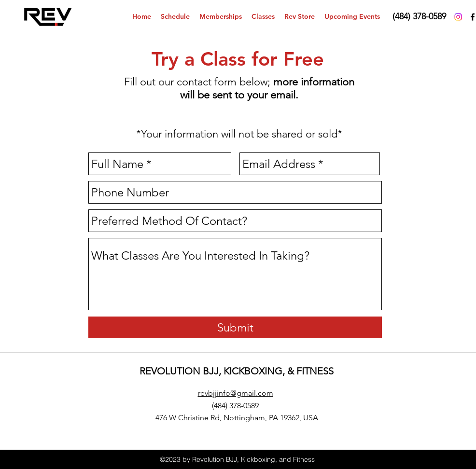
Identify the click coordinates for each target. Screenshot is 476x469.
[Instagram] (458, 17)
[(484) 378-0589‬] (419, 17)
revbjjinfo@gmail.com (236, 393)
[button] (263, 17)
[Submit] (235, 327)
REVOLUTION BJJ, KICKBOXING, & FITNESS (237, 371)
